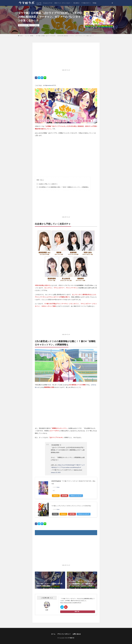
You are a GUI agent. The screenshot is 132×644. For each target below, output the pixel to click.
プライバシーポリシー (64, 634)
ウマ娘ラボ (71, 638)
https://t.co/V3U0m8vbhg (66, 465)
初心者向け (76, 3)
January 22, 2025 (56, 472)
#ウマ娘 (76, 465)
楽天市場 (64, 496)
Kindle (55, 514)
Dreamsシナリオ (48, 3)
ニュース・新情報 (34, 25)
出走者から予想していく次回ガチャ (47, 184)
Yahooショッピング (76, 496)
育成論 (94, 3)
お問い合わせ (77, 634)
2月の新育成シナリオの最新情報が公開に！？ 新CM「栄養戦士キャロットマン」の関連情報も (63, 187)
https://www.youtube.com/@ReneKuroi (71, 603)
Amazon (56, 496)
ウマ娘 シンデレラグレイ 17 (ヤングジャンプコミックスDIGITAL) (71, 506)
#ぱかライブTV (58, 467)
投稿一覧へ (77, 611)
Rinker (58, 487)
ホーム (53, 634)
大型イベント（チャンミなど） (62, 3)
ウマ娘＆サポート (86, 3)
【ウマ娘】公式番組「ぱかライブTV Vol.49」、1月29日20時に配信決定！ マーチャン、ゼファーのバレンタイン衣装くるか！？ (65, 36)
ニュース (39, 3)
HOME (21, 36)
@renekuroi (49, 85)
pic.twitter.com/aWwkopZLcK (72, 467)
